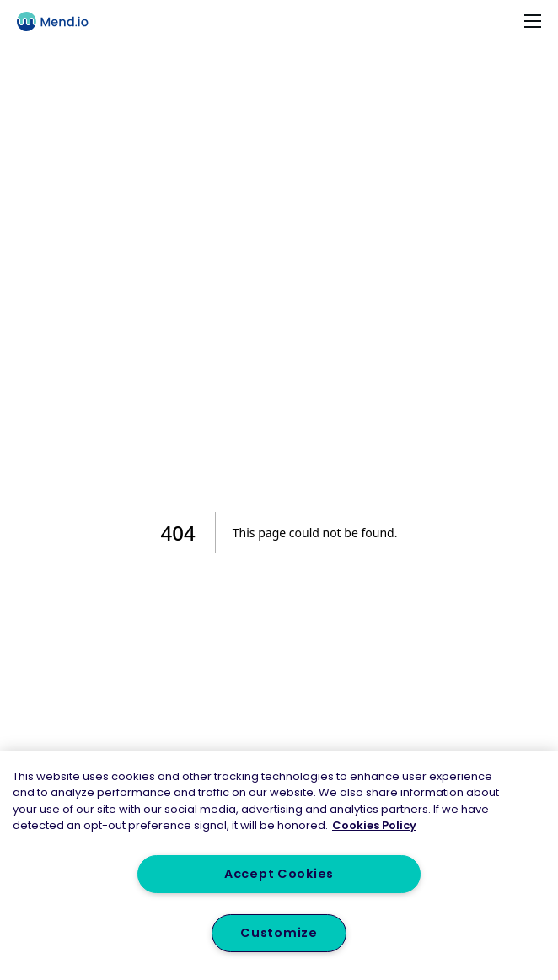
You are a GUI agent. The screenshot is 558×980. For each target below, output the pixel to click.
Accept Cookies (279, 874)
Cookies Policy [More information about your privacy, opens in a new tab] (374, 825)
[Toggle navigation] (533, 22)
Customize (279, 933)
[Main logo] (60, 22)
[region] (279, 866)
